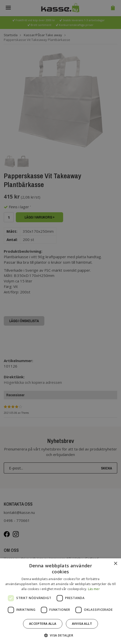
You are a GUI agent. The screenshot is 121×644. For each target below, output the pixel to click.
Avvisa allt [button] (82, 624)
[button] (61, 635)
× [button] (115, 564)
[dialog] (60, 601)
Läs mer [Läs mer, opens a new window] (94, 589)
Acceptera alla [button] (43, 624)
